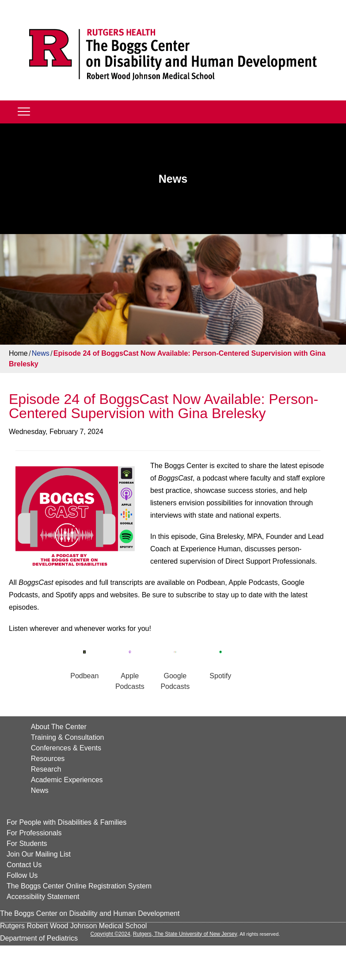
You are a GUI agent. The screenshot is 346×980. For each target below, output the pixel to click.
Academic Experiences (67, 780)
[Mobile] (24, 111)
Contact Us (24, 865)
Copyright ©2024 (110, 934)
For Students (27, 844)
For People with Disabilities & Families (67, 822)
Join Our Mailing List (39, 854)
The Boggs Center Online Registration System (79, 886)
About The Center (59, 727)
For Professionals (34, 833)
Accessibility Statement (43, 897)
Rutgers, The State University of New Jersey (185, 934)
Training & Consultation (68, 737)
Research (46, 769)
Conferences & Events (66, 748)
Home (18, 353)
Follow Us (22, 875)
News (41, 353)
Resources (48, 759)
